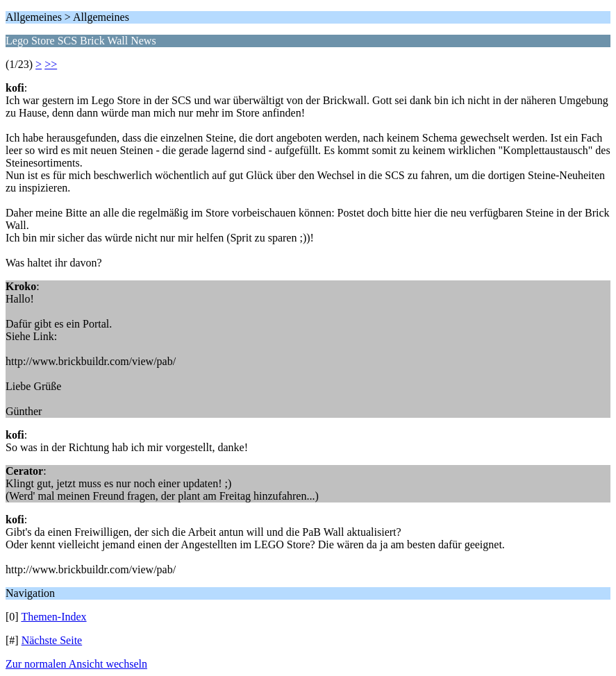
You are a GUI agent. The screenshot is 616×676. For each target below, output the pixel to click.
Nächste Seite (52, 640)
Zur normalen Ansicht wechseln (76, 664)
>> (51, 64)
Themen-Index (53, 617)
